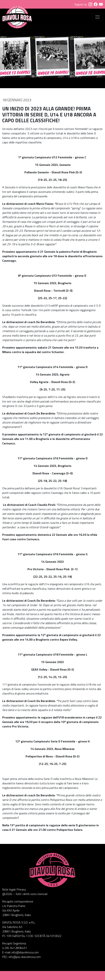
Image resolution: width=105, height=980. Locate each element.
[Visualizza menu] (97, 17)
